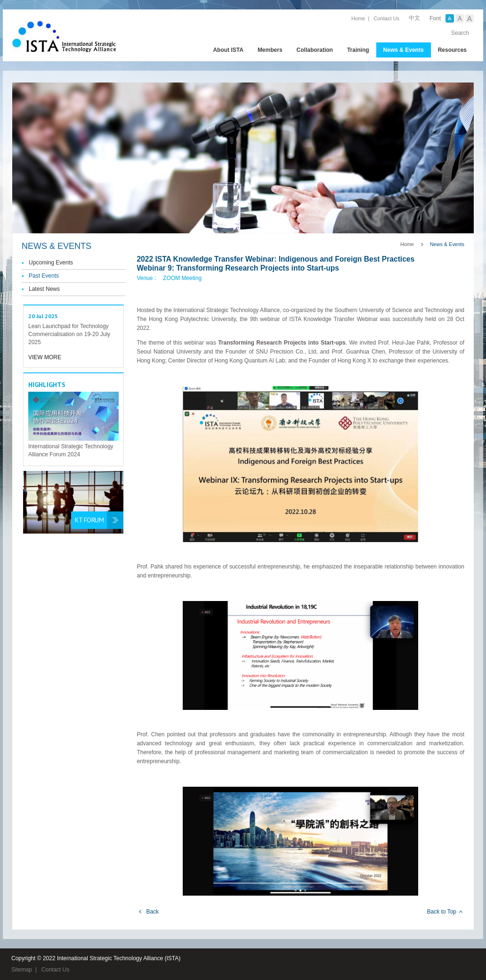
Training (358, 50)
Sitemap (22, 970)
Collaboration (315, 50)
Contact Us (387, 18)
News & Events (404, 50)
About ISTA (228, 50)
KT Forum (89, 520)
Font (435, 18)
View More (45, 357)
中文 (414, 18)
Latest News (44, 289)
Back (152, 912)
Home (358, 18)
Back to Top (442, 912)
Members (270, 50)
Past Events (44, 276)
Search (460, 33)
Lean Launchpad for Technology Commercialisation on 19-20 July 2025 (69, 334)
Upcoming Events (51, 263)
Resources (452, 50)
